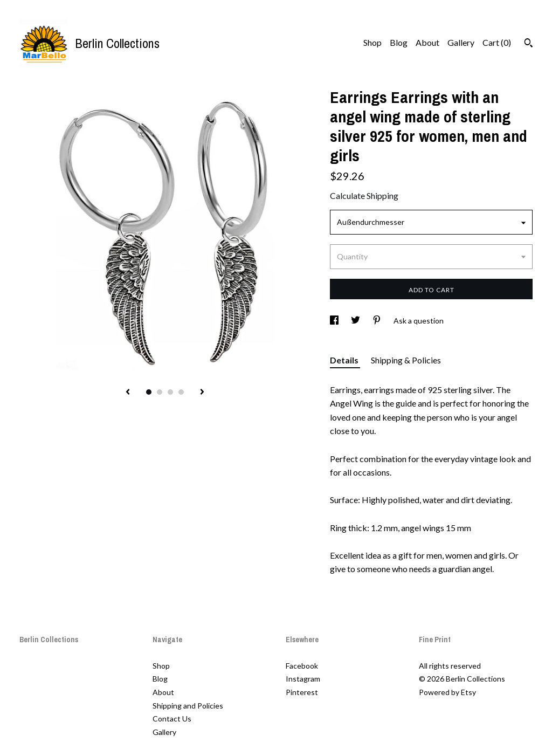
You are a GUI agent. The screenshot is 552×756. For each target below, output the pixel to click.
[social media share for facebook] (335, 321)
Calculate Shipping (364, 195)
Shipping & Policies (406, 360)
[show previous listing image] (128, 393)
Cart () (497, 42)
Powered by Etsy (447, 692)
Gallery (461, 42)
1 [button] (149, 392)
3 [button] (170, 392)
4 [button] (181, 392)
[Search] (529, 44)
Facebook (302, 666)
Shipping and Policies (188, 706)
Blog (399, 42)
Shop (372, 42)
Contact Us (172, 719)
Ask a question (419, 321)
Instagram (303, 679)
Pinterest (302, 692)
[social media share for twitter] (356, 321)
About (427, 42)
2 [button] (160, 392)
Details (345, 360)
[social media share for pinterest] (378, 321)
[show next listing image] (202, 393)
